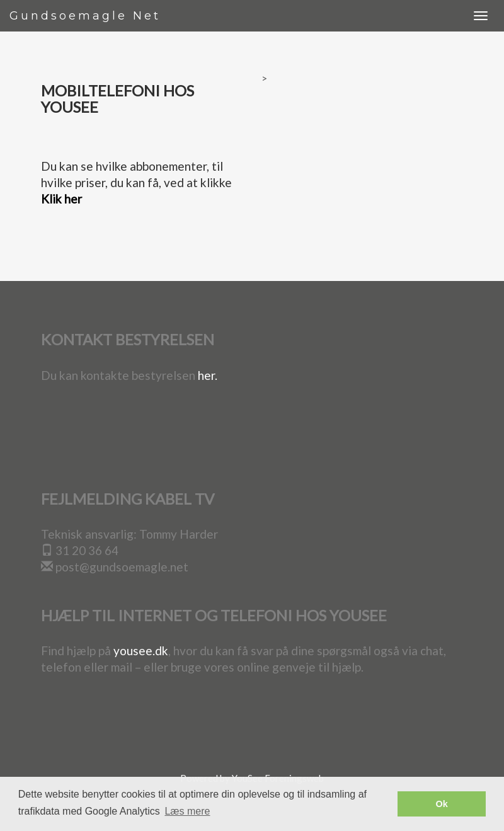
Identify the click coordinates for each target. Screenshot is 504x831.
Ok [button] (442, 804)
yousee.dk (141, 650)
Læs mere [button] (187, 811)
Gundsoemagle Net (85, 16)
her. (208, 375)
